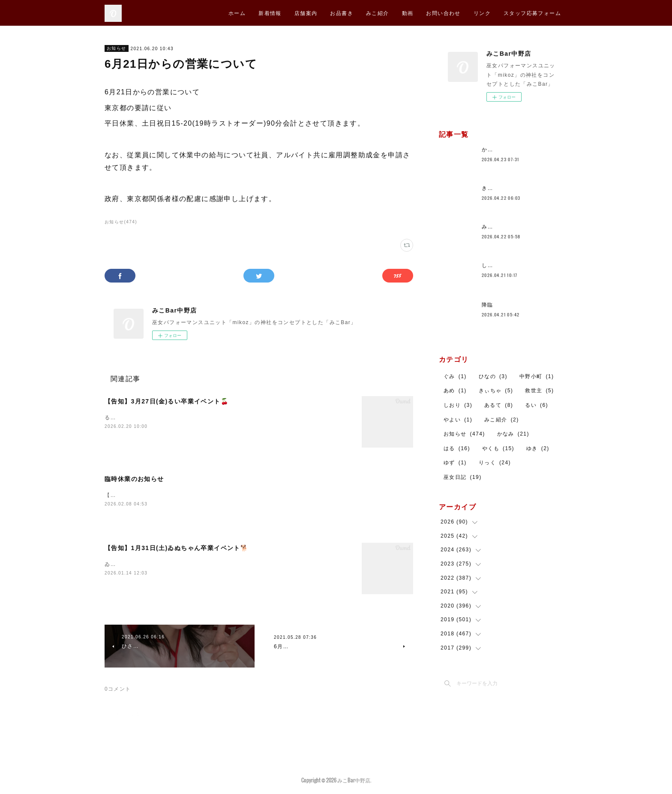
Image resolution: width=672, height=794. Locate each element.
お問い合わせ (443, 13)
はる (457, 448)
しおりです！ (499, 265)
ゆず (455, 463)
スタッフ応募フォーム (532, 13)
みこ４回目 (496, 227)
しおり (458, 405)
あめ (455, 391)
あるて (499, 405)
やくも (498, 448)
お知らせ (117, 48)
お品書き (342, 13)
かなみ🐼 (494, 150)
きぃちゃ (496, 391)
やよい (458, 420)
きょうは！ (496, 188)
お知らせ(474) (121, 222)
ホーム (237, 13)
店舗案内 (306, 13)
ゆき (538, 448)
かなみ (513, 434)
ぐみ (455, 376)
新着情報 (270, 13)
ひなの (493, 376)
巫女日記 (463, 477)
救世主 (539, 391)
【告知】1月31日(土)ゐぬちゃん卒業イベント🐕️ (176, 549)
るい (537, 405)
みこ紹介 (378, 13)
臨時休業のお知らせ (134, 479)
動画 (408, 13)
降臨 (487, 305)
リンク (482, 13)
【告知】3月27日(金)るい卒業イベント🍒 (166, 401)
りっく (495, 463)
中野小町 (537, 376)
